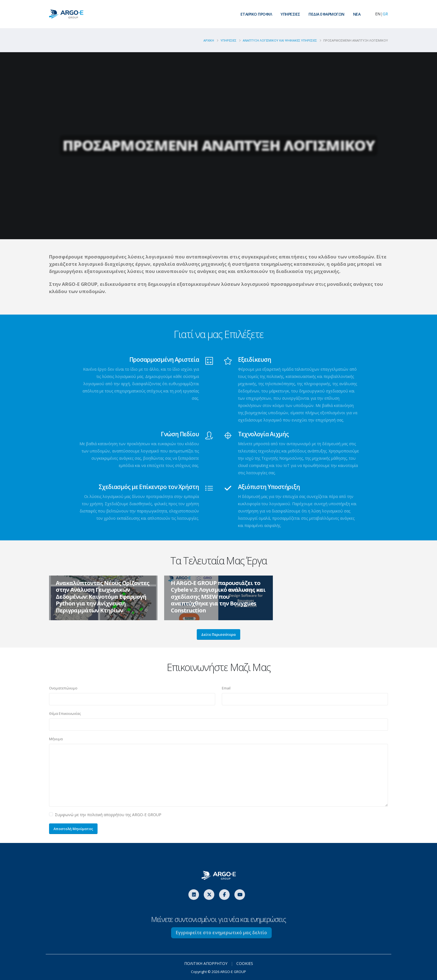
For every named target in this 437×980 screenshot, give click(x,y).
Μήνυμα (56, 739)
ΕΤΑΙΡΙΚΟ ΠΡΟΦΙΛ (256, 14)
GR (385, 14)
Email (226, 688)
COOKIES (245, 963)
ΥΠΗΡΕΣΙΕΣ (290, 14)
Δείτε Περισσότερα (219, 634)
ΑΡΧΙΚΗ (209, 40)
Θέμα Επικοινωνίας (65, 714)
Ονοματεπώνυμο (63, 688)
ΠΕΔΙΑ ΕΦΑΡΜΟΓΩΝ (326, 14)
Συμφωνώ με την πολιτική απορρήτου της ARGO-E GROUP (108, 815)
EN (378, 14)
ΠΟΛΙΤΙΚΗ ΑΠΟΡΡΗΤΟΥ (206, 963)
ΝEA (357, 14)
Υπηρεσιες (228, 40)
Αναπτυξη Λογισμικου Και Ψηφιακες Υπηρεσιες (280, 40)
